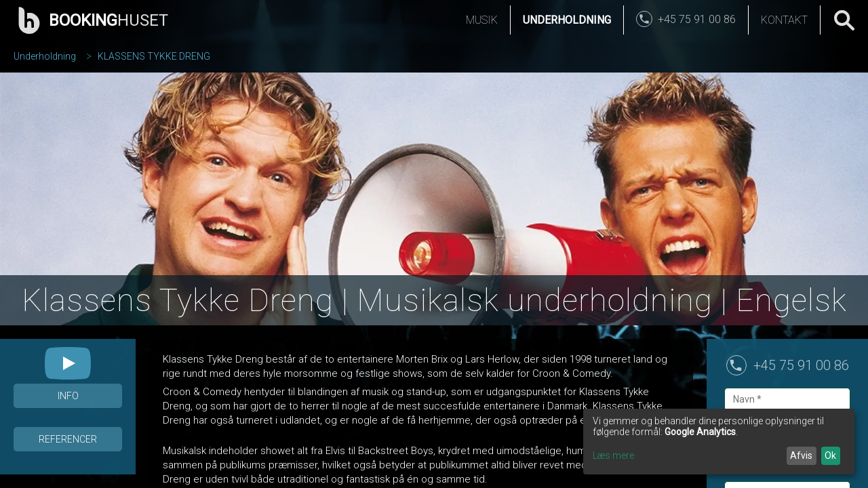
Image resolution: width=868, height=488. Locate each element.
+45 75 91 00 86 (801, 365)
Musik (482, 20)
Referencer (68, 439)
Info (68, 396)
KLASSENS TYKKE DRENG (154, 56)
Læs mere (613, 455)
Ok (830, 455)
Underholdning (567, 20)
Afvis (801, 455)
